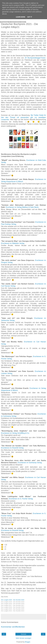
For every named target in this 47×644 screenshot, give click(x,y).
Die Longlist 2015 (6, 609)
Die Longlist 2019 (6, 602)
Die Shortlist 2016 (19, 607)
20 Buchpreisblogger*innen (35, 58)
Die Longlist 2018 (6, 604)
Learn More (21, 17)
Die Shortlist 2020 (19, 600)
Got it (30, 17)
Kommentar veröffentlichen (13, 627)
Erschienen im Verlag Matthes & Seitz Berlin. (23, 207)
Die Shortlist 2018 (19, 604)
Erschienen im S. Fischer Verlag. (21, 499)
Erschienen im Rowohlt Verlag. (13, 448)
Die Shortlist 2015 (19, 609)
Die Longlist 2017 (6, 605)
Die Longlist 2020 (6, 600)
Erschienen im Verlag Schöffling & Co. (15, 433)
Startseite (24, 634)
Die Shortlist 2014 (19, 611)
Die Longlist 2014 (6, 611)
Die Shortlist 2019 (19, 602)
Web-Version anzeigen (24, 638)
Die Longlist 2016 (6, 607)
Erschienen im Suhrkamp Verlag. (30, 463)
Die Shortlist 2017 (19, 605)
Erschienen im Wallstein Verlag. (13, 243)
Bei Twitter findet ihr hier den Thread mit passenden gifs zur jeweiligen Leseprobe (23, 117)
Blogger (28, 642)
